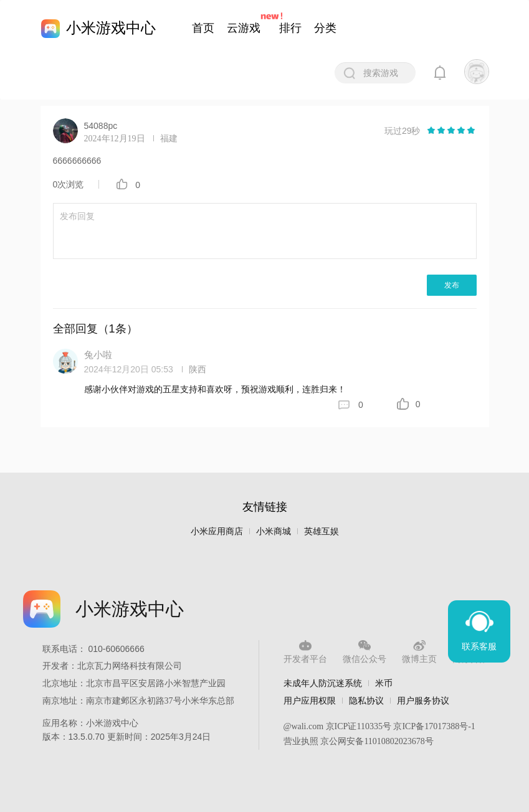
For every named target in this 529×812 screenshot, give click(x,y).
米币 (384, 683)
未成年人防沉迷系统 (323, 683)
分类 (325, 28)
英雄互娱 (322, 531)
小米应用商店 (217, 531)
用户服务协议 (423, 701)
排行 (290, 28)
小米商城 (274, 531)
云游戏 (244, 28)
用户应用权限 (310, 701)
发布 (452, 285)
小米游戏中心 (111, 28)
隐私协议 (366, 701)
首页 (203, 28)
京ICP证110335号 (359, 726)
